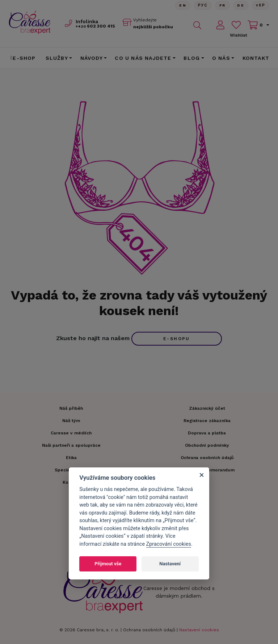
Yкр (261, 5)
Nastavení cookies (199, 630)
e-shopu (177, 339)
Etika (71, 458)
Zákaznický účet (207, 408)
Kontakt (256, 58)
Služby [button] (57, 58)
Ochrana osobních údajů (149, 630)
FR (222, 5)
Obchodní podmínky (207, 445)
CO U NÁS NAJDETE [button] (143, 58)
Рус (203, 5)
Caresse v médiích (71, 433)
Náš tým (71, 421)
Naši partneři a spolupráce (71, 445)
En (182, 5)
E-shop (23, 58)
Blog (192, 58)
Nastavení (170, 564)
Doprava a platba (207, 433)
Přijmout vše (108, 564)
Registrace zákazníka (207, 421)
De (241, 5)
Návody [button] (92, 58)
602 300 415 (95, 26)
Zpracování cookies (169, 544)
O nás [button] (221, 58)
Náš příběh (71, 408)
